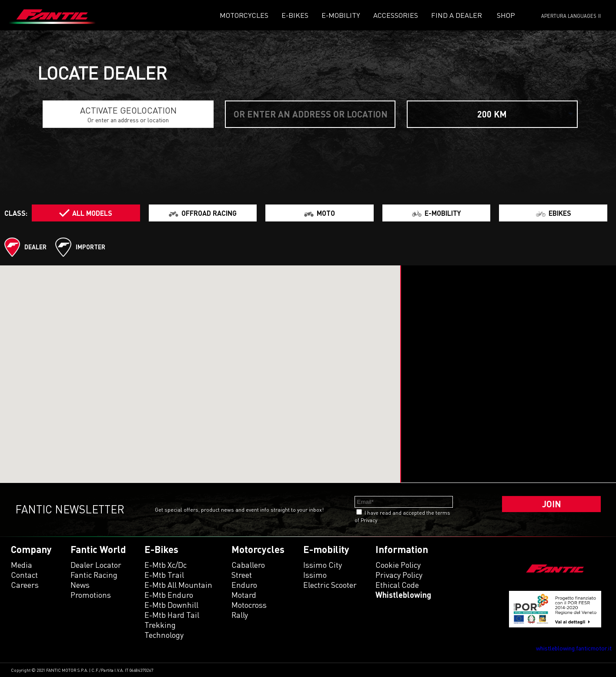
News (80, 585)
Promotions (91, 595)
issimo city (323, 565)
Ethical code (397, 585)
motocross (249, 605)
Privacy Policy (399, 575)
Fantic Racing (94, 575)
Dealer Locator (96, 565)
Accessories (396, 15)
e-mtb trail (164, 575)
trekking (160, 625)
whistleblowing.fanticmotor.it (574, 648)
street (242, 575)
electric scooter (330, 585)
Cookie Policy (398, 565)
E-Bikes (295, 15)
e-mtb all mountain (178, 585)
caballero (248, 565)
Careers (25, 585)
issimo (315, 575)
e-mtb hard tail (172, 615)
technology (164, 635)
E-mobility (341, 15)
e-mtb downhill (171, 605)
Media (22, 565)
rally (240, 615)
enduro (244, 585)
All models (92, 213)
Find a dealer (457, 15)
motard (244, 595)
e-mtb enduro (169, 595)
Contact (24, 575)
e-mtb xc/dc (166, 565)
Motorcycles (244, 15)
